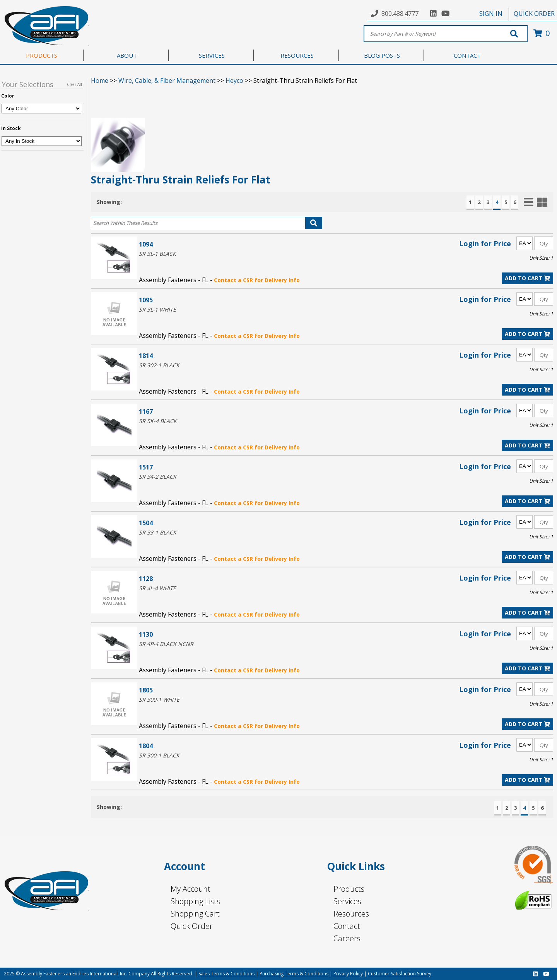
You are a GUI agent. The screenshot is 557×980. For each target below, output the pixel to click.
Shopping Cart (195, 914)
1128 (146, 578)
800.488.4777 (400, 14)
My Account (191, 889)
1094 (146, 244)
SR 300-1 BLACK (159, 755)
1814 (146, 356)
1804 (146, 746)
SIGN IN (491, 14)
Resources (351, 914)
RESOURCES (297, 55)
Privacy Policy (348, 974)
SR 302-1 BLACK (159, 365)
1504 (146, 523)
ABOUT (127, 55)
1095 (146, 300)
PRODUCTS (42, 55)
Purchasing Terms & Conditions (294, 974)
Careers (347, 938)
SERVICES (212, 55)
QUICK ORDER (534, 14)
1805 (146, 690)
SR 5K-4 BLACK (158, 421)
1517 (146, 467)
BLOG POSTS (382, 55)
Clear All (74, 84)
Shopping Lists (195, 901)
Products (349, 889)
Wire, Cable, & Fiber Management (167, 81)
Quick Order (192, 926)
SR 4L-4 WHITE (157, 588)
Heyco (234, 81)
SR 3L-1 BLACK (157, 254)
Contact (347, 926)
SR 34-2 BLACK (158, 477)
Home (100, 81)
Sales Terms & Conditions (226, 974)
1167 (146, 411)
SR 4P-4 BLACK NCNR (166, 644)
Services (347, 901)
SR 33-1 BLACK (158, 532)
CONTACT (467, 55)
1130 (146, 634)
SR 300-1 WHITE (159, 700)
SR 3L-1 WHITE (157, 309)
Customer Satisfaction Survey (400, 974)
